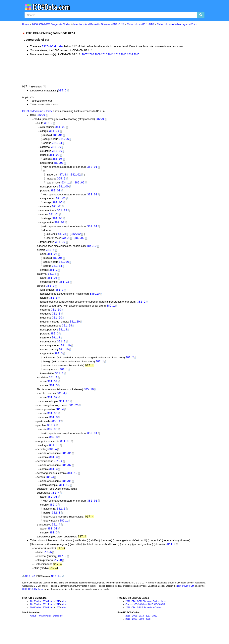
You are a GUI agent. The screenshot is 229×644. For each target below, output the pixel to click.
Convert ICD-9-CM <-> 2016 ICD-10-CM (145, 618)
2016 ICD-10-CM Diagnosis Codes (142, 615)
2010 (104, 55)
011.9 (171, 557)
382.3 (54, 340)
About (33, 629)
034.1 (66, 185)
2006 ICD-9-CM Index (33, 602)
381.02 (54, 157)
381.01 (57, 210)
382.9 (41, 116)
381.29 (67, 332)
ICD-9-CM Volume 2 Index (37, 112)
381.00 (60, 128)
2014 (130, 55)
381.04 (54, 132)
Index (38, 615)
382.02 (76, 177)
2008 (91, 55)
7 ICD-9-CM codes (53, 47)
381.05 (57, 136)
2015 (137, 55)
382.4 (51, 435)
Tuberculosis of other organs (177, 24)
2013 (123, 55)
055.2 (61, 181)
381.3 (53, 275)
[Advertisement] (93, 71)
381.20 (57, 324)
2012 (117, 55)
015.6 (62, 91)
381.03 (61, 201)
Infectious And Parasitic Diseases (99, 24)
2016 (128, 629)
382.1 (111, 312)
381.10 (64, 287)
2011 (111, 55)
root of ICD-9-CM (186, 599)
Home (26, 24)
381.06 (64, 141)
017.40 (56, 589)
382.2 (141, 308)
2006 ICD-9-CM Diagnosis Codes (51, 24)
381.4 (50, 254)
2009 (98, 55)
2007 (85, 55)
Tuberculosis (141, 24)
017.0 (62, 569)
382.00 (58, 165)
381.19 (66, 353)
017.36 (30, 589)
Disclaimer (58, 629)
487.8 (62, 177)
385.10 (91, 250)
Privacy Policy (44, 629)
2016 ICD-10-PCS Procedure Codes (143, 621)
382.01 (92, 169)
